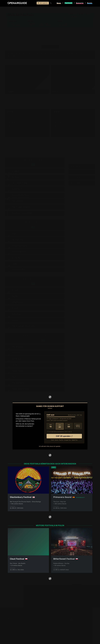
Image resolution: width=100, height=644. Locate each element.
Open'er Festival (32, 9)
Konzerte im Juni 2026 (59, 605)
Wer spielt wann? (16, 25)
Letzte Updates (44, 24)
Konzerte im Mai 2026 (59, 603)
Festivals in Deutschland (16, 598)
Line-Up (13, 24)
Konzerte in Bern (57, 598)
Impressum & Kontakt (15, 630)
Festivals (16, 9)
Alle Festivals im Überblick (17, 611)
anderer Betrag (78, 426)
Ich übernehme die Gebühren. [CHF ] (60, 431)
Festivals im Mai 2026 (15, 603)
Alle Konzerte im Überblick (60, 611)
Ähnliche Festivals (45, 25)
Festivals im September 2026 (18, 609)
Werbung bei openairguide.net (18, 626)
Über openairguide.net (15, 621)
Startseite (8, 9)
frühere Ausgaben (45, 9)
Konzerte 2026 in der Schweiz (61, 609)
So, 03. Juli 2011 (82, 183)
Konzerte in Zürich (57, 596)
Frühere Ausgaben (65, 24)
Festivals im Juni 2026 (15, 605)
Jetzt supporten (43, 3)
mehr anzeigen (27, 130)
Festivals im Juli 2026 (15, 607)
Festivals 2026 (13, 600)
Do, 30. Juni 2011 (82, 166)
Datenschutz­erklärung (15, 628)
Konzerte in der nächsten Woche (62, 600)
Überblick (32, 24)
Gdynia (72, 16)
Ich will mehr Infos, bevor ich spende (50, 446)
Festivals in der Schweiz (16, 596)
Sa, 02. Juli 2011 (82, 178)
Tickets (31, 25)
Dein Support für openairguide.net (19, 623)
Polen (23, 9)
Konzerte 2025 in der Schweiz (61, 607)
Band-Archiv (63, 25)
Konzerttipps (55, 594)
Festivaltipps (12, 594)
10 (51, 426)
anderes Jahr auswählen (50, 47)
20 (60, 426)
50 (69, 426)
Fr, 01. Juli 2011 (82, 172)
